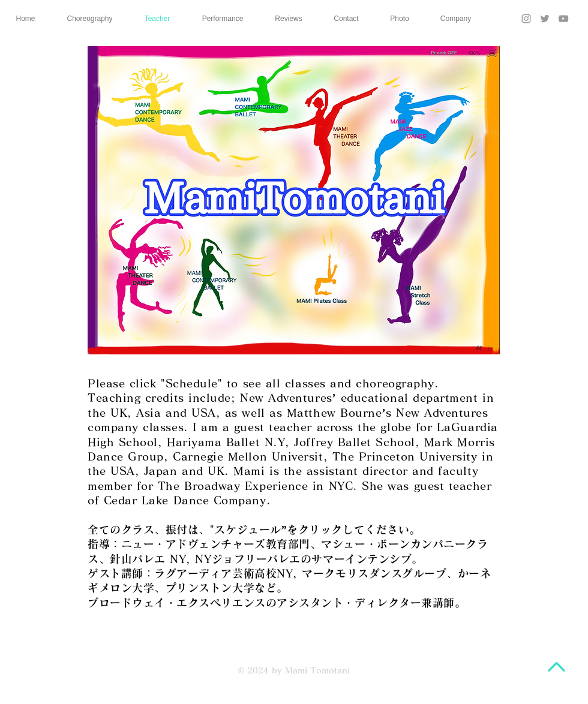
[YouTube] (563, 19)
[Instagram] (526, 19)
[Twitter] (545, 19)
